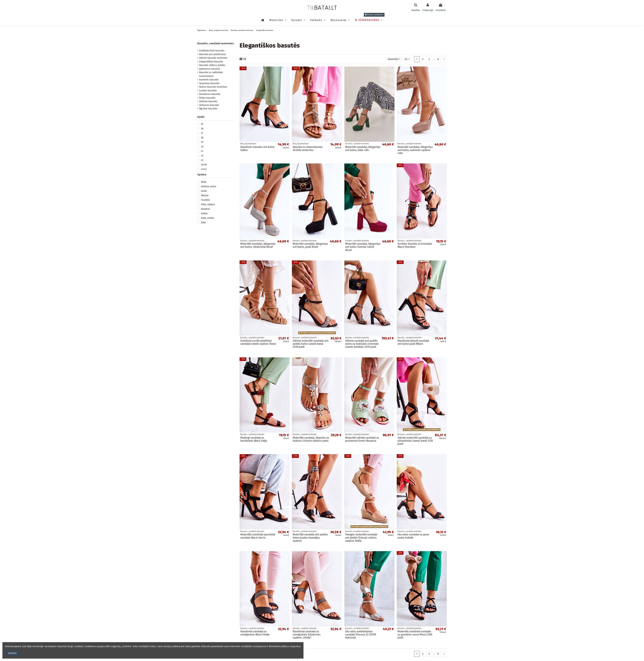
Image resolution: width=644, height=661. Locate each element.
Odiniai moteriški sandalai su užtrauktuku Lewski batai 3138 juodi (415, 441)
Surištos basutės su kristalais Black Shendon (415, 245)
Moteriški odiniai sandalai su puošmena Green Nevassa (362, 439)
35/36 (204, 165)
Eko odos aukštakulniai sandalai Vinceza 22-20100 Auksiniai (361, 635)
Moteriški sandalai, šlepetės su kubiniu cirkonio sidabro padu (311, 439)
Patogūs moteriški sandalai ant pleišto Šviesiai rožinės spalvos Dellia (361, 538)
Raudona (205, 209)
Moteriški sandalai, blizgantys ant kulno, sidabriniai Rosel (258, 245)
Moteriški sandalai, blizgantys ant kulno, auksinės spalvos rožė (415, 150)
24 (407, 59)
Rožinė (204, 213)
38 (202, 138)
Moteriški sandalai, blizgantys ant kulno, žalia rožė (363, 148)
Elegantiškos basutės (211, 62)
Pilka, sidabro (208, 204)
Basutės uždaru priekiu (212, 65)
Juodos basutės (208, 91)
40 (202, 147)
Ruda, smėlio (208, 218)
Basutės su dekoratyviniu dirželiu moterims (308, 148)
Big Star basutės (208, 109)
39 (202, 142)
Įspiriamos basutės (210, 69)
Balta (204, 182)
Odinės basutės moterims (213, 58)
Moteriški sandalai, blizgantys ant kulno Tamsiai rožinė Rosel (363, 247)
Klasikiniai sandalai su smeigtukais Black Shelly (255, 633)
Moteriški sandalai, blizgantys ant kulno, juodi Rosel (310, 245)
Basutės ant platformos (213, 54)
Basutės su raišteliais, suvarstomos (211, 74)
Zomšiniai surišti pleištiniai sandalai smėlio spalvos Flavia (258, 342)
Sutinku (12, 653)
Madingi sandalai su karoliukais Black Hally (254, 439)
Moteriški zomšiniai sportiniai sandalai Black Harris (258, 536)
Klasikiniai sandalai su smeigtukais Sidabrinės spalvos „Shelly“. (307, 635)
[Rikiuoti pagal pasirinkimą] (394, 59)
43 (202, 160)
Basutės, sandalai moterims (215, 43)
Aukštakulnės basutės (212, 51)
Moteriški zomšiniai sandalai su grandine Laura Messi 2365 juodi (415, 635)
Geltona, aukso (209, 186)
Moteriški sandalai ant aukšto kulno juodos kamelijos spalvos (310, 538)
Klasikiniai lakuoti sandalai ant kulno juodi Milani (413, 342)
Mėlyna (205, 195)
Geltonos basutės (209, 105)
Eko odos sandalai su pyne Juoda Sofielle (413, 536)
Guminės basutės (209, 80)
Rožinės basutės (208, 101)
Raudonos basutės (210, 94)
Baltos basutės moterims (213, 87)
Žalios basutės (207, 98)
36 (202, 129)
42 (202, 156)
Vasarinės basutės (209, 83)
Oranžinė (205, 200)
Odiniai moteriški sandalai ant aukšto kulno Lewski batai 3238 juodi (310, 344)
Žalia (203, 223)
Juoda (204, 191)
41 (202, 151)
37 (202, 133)
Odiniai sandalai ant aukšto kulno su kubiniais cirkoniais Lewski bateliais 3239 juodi (362, 344)
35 (202, 124)
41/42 (204, 169)
